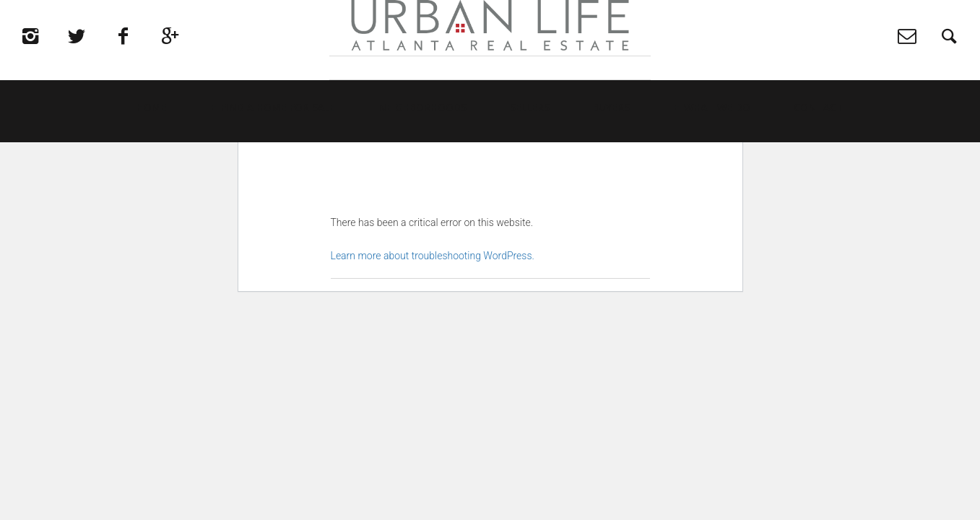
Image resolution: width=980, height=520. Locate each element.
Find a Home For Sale (278, 156)
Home (152, 156)
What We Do (717, 156)
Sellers (530, 156)
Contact (819, 156)
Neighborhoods (422, 156)
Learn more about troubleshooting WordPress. (433, 256)
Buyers (611, 156)
